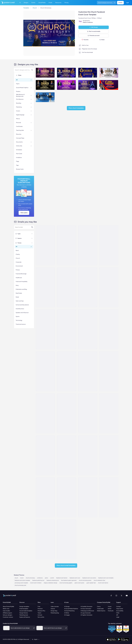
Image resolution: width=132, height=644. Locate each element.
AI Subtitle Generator (87, 607)
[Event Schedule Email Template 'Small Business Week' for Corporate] (109, 371)
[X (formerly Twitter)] (121, 596)
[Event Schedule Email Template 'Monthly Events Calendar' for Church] (88, 413)
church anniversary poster (85, 580)
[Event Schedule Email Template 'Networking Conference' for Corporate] (88, 371)
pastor (46, 578)
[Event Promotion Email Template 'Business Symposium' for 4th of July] (45, 413)
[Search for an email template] (23, 227)
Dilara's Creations (88, 22)
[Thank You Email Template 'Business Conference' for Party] (66, 371)
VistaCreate (100, 609)
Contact (119, 607)
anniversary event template (21, 583)
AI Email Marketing (69, 611)
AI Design (67, 607)
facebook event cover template (106, 578)
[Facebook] (111, 596)
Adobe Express (101, 611)
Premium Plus (41, 611)
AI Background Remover (87, 611)
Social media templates (26, 611)
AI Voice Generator (86, 609)
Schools (40, 615)
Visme (110, 607)
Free (39, 607)
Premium (40, 609)
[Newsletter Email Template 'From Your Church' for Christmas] (66, 539)
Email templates (24, 609)
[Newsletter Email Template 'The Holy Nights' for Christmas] (109, 497)
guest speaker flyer (91, 583)
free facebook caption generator (69, 580)
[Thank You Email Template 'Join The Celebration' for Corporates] (66, 287)
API (117, 615)
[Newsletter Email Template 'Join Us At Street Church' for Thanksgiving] (88, 497)
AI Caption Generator (87, 615)
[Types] (32, 234)
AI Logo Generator (86, 613)
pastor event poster (79, 583)
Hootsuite (111, 611)
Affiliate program (7, 613)
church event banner (103, 583)
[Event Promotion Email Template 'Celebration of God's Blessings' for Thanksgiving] (66, 497)
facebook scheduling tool (53, 580)
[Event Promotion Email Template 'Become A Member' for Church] (109, 413)
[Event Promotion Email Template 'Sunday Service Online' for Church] (109, 455)
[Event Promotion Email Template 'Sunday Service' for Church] (88, 455)
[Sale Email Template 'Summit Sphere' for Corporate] (109, 245)
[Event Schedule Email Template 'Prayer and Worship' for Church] (66, 413)
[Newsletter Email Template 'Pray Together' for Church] (45, 539)
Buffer (110, 609)
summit (52, 578)
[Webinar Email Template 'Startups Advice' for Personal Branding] (45, 245)
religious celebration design (50, 583)
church (16, 578)
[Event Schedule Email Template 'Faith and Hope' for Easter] (45, 497)
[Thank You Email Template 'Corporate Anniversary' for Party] (45, 287)
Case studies (6, 611)
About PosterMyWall (8, 607)
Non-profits (41, 617)
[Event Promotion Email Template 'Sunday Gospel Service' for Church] (45, 455)
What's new (6, 609)
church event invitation (36, 583)
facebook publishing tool (38, 580)
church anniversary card (20, 585)
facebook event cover (75, 578)
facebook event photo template (22, 580)
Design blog (54, 611)
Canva (99, 607)
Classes (53, 609)
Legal (118, 617)
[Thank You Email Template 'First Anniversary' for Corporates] (109, 287)
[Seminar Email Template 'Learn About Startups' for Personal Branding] (66, 245)
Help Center (120, 609)
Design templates (24, 607)
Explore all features (25, 617)
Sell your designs (8, 615)
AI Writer (67, 613)
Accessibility (120, 611)
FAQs (118, 613)
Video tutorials (55, 607)
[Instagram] (116, 596)
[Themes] (32, 243)
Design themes (24, 613)
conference (40, 578)
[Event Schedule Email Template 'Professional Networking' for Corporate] (88, 329)
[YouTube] (127, 596)
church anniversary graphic (66, 583)
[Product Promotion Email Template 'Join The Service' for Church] (66, 455)
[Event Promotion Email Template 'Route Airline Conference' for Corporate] (109, 329)
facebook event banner (62, 578)
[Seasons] (32, 238)
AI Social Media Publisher (71, 609)
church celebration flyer (99, 580)
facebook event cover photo (89, 578)
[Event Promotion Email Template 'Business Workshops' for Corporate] (45, 371)
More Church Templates (76, 108)
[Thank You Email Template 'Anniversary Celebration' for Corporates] (88, 245)
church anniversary (30, 578)
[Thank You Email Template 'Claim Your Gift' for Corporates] (88, 287)
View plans (24, 213)
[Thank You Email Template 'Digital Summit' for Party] (45, 329)
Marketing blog (55, 613)
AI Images (67, 615)
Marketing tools (24, 615)
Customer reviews (8, 617)
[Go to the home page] (7, 3)
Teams (39, 613)
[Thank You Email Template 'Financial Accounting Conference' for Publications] (66, 329)
